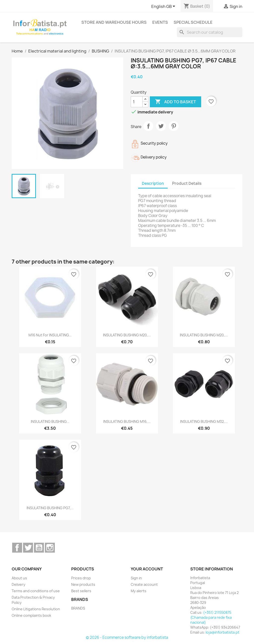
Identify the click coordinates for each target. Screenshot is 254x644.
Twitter (28, 548)
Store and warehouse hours (114, 22)
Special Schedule (193, 22)
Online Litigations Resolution (36, 609)
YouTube (39, 548)
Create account (144, 584)
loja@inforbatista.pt (222, 632)
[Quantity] (137, 102)
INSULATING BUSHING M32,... (204, 421)
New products (83, 584)
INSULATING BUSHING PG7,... (50, 508)
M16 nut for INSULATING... (50, 335)
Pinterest (174, 126)
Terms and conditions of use (36, 591)
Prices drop (81, 578)
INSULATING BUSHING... (50, 421)
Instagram (50, 548)
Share (148, 126)
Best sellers (81, 591)
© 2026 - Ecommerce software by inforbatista (127, 637)
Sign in (136, 578)
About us (19, 578)
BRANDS (78, 608)
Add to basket (175, 102)
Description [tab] (153, 183)
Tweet (161, 126)
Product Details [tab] (187, 183)
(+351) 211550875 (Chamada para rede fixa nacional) (211, 617)
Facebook (17, 548)
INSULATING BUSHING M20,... (127, 335)
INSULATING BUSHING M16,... (127, 421)
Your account (147, 569)
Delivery (18, 584)
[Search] (210, 32)
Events (160, 22)
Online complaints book (31, 615)
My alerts (139, 591)
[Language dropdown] (164, 7)
